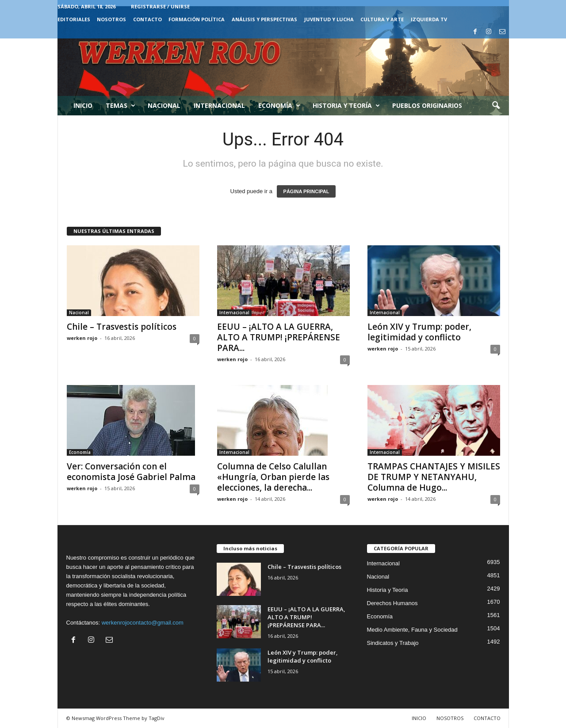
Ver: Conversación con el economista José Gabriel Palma (131, 472)
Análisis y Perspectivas (264, 19)
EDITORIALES (74, 19)
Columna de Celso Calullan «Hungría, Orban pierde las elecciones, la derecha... (273, 477)
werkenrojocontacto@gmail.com (143, 623)
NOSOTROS (111, 19)
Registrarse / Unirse (160, 6)
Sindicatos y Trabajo (393, 643)
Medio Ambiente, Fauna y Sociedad (412, 630)
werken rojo (82, 338)
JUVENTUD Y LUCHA (329, 19)
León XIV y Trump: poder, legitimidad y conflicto (419, 332)
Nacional (164, 105)
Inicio (83, 105)
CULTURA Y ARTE (382, 19)
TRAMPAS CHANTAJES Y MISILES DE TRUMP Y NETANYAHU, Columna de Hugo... (434, 477)
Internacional (219, 105)
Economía (279, 106)
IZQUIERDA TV (429, 19)
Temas (120, 106)
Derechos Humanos (392, 603)
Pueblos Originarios (427, 105)
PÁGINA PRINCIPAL (306, 191)
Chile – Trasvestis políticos (122, 327)
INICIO (419, 718)
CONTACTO (147, 19)
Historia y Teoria (388, 590)
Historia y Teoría (346, 106)
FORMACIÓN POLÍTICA (197, 19)
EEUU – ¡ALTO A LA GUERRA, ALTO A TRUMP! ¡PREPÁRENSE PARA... (279, 337)
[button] (496, 106)
